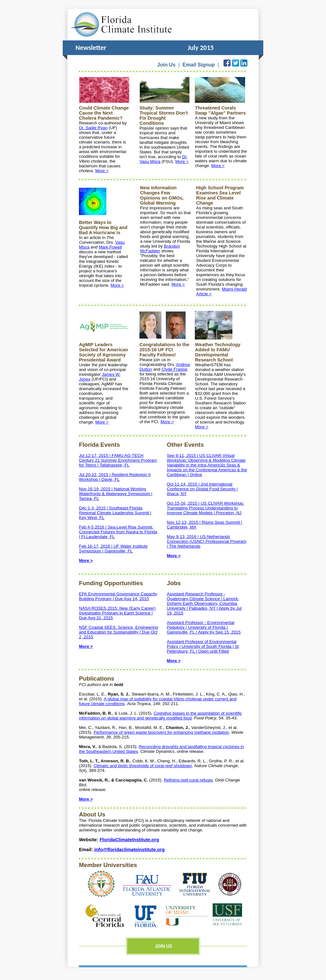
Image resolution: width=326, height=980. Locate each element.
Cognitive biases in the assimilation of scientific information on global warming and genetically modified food (160, 716)
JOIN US (164, 946)
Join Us (167, 65)
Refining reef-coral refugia (188, 780)
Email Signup (198, 65)
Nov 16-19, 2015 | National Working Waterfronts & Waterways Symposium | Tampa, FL (116, 494)
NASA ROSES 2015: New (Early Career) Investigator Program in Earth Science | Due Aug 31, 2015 (117, 613)
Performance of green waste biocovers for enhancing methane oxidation (161, 732)
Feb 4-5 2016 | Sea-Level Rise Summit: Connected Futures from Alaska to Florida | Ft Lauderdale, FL (118, 532)
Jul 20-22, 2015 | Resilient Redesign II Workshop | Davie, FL (115, 477)
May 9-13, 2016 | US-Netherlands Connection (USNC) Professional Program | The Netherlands (207, 541)
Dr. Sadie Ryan (93, 128)
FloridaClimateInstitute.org (129, 840)
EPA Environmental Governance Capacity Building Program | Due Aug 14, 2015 (118, 596)
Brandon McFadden (160, 248)
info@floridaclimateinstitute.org (129, 850)
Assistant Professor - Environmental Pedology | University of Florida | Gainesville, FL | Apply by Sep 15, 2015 (204, 627)
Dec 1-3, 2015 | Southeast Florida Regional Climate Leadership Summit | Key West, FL (115, 513)
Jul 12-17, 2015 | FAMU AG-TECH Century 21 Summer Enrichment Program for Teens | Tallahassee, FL (118, 460)
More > (102, 171)
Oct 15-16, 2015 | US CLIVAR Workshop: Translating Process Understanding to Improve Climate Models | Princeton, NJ (206, 508)
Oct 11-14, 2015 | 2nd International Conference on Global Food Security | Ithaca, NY (202, 489)
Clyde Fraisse (174, 369)
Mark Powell (110, 247)
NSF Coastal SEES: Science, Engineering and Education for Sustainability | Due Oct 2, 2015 (118, 632)
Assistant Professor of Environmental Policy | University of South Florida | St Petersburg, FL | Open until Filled (203, 646)
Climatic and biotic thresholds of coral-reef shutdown (143, 766)
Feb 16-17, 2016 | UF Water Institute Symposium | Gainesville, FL (113, 549)
